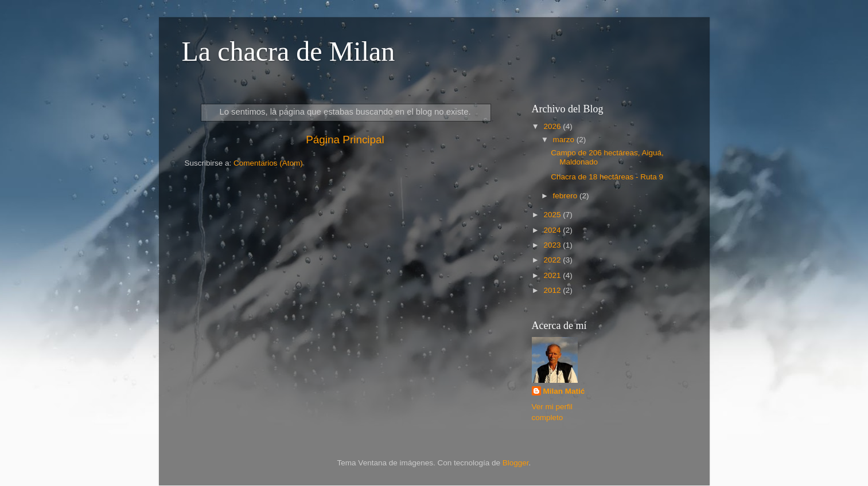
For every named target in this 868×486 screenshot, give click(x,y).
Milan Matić (564, 391)
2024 (553, 230)
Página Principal (345, 140)
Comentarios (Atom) (268, 163)
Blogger (516, 463)
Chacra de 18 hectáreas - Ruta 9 (607, 177)
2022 (553, 260)
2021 (553, 275)
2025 (553, 215)
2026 (553, 126)
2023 (553, 245)
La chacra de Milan (289, 51)
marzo (565, 140)
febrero (567, 196)
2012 (553, 290)
